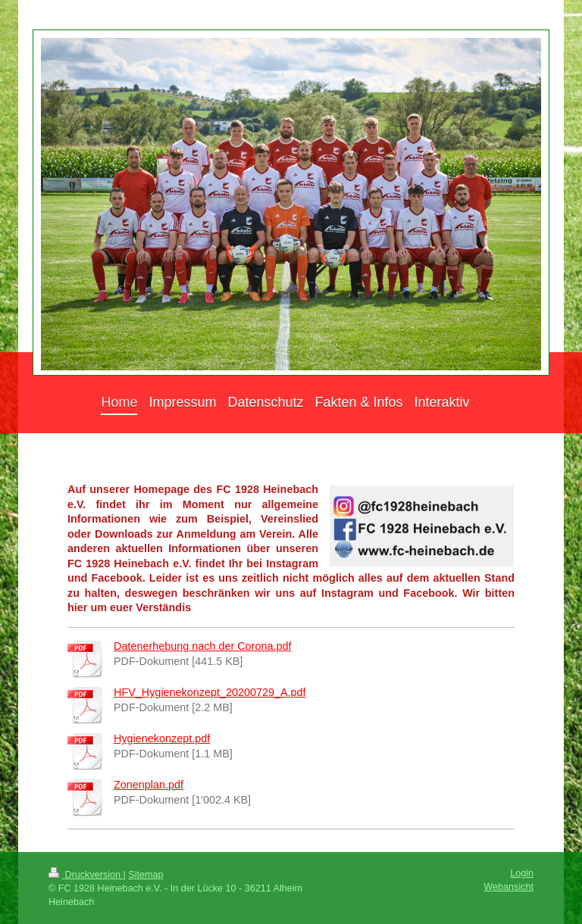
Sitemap (145, 875)
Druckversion (86, 875)
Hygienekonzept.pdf (162, 738)
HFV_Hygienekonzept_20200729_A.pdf (210, 692)
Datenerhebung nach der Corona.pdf (202, 646)
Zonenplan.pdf (149, 785)
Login (522, 873)
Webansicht (508, 887)
